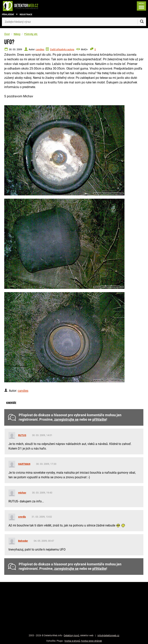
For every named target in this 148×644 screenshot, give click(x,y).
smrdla (22, 517)
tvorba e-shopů (72, 641)
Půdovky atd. (31, 34)
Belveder (23, 541)
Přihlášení (8, 15)
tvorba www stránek (92, 641)
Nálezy (17, 34)
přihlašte (99, 420)
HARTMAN (24, 464)
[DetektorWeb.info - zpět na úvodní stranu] (33, 6)
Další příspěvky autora (62, 49)
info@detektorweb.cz (108, 636)
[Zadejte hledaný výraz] (74, 22)
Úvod (7, 34)
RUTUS (22, 435)
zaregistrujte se (66, 420)
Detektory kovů (71, 636)
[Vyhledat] (142, 22)
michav (22, 493)
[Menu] (140, 6)
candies (40, 49)
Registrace (26, 15)
